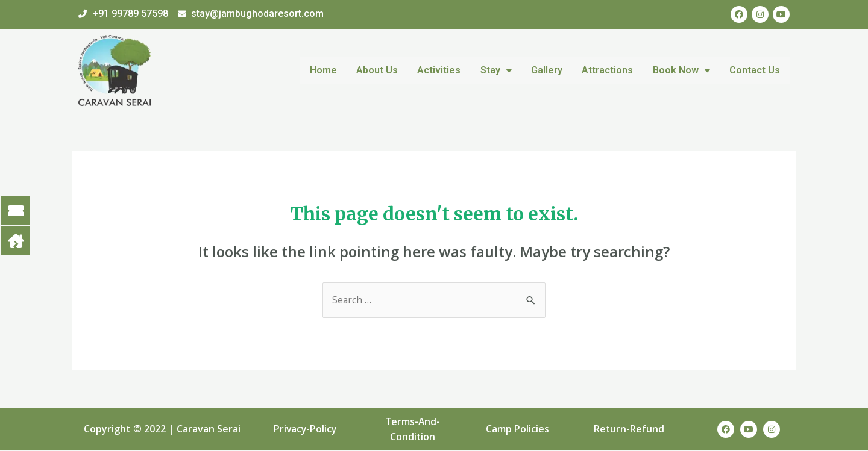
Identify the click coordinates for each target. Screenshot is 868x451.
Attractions (611, 70)
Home (334, 70)
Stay (502, 70)
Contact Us (755, 70)
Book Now (683, 70)
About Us (386, 70)
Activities (447, 70)
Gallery (552, 70)
